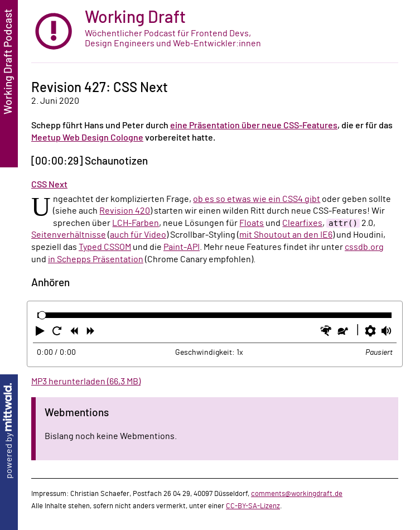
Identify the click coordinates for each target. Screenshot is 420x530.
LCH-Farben (136, 223)
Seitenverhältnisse (69, 235)
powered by (9, 431)
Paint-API (182, 247)
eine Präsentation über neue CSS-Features (254, 126)
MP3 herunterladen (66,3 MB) (86, 382)
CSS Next (49, 185)
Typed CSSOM (105, 247)
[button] (41, 333)
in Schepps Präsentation (96, 259)
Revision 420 (125, 211)
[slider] (42, 315)
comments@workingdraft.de (297, 494)
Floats (252, 223)
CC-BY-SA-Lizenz (253, 506)
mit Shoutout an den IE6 (286, 235)
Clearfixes (302, 223)
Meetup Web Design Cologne (87, 138)
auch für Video (138, 235)
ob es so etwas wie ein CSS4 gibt (257, 199)
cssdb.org (364, 247)
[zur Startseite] (215, 32)
